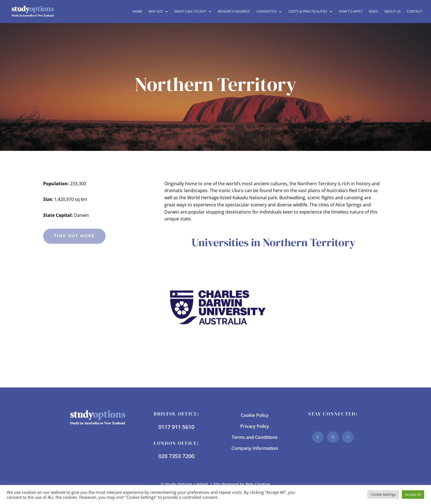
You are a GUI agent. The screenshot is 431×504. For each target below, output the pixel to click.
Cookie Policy (255, 415)
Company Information (255, 448)
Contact (415, 12)
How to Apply (351, 12)
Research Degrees (234, 12)
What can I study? (190, 12)
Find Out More (74, 236)
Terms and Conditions (255, 437)
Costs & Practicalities (308, 12)
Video (373, 12)
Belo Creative (258, 484)
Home (137, 12)
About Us (393, 12)
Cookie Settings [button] (383, 494)
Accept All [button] (413, 494)
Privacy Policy (255, 426)
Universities (266, 12)
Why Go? (156, 12)
